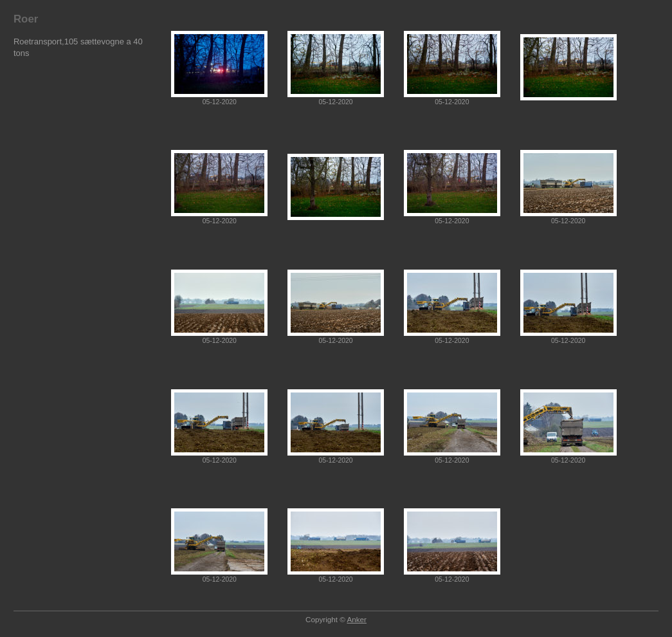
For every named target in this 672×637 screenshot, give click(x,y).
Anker (357, 619)
